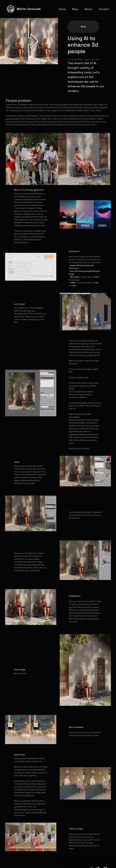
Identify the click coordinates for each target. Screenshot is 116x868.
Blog (72, 22)
